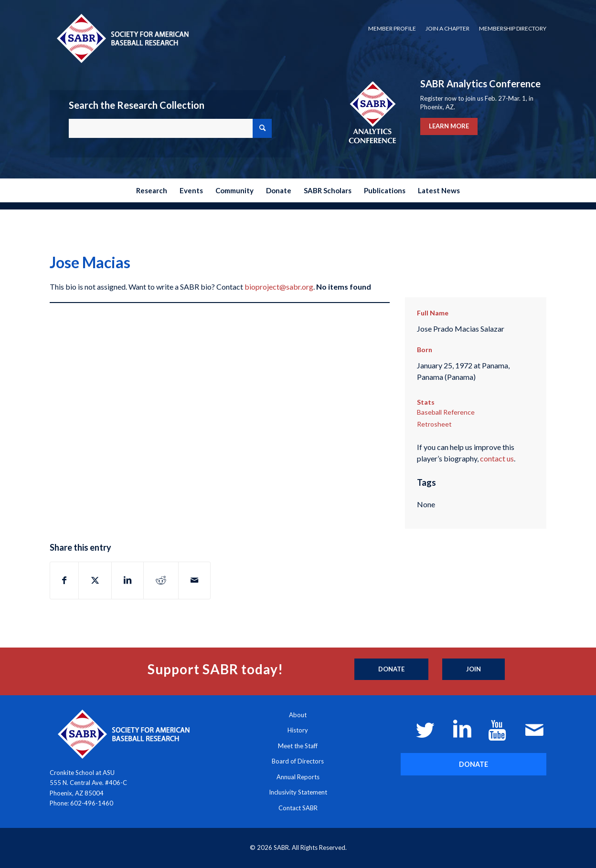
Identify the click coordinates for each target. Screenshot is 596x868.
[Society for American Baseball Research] (122, 38)
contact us (497, 458)
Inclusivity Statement (298, 792)
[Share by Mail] (194, 580)
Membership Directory (513, 28)
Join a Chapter (447, 28)
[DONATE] (474, 764)
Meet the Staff (298, 746)
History (298, 730)
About (298, 715)
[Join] (474, 669)
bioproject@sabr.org (279, 287)
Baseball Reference (446, 412)
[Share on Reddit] (161, 580)
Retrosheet (434, 424)
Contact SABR (298, 808)
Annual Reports (298, 777)
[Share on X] (95, 580)
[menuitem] (392, 29)
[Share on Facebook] (64, 580)
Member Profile (392, 28)
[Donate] (391, 669)
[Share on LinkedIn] (128, 580)
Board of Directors (298, 761)
